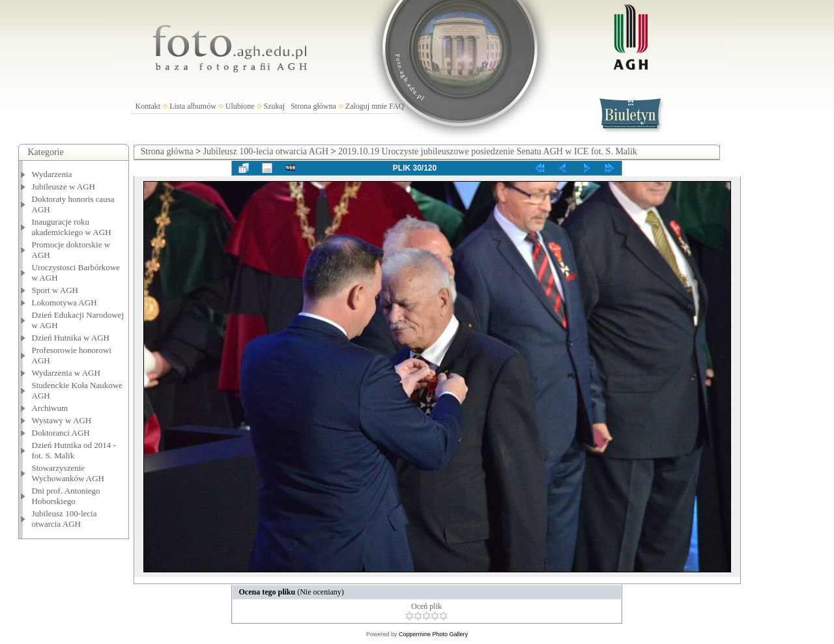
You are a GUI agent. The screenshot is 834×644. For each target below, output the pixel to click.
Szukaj (275, 106)
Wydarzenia (52, 174)
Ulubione (240, 106)
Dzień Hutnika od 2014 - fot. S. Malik (74, 450)
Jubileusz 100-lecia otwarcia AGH (65, 519)
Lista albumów (193, 106)
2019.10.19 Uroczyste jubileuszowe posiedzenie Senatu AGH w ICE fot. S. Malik (488, 151)
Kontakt (148, 106)
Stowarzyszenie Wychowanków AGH (68, 473)
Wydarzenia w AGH (66, 373)
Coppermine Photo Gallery (433, 634)
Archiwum (50, 408)
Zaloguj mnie (366, 106)
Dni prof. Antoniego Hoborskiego (66, 496)
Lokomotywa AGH (65, 302)
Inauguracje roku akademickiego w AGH (72, 227)
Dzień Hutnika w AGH (71, 338)
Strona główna (313, 106)
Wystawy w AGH (62, 420)
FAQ (396, 106)
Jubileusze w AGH (64, 187)
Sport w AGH (55, 290)
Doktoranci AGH (61, 433)
